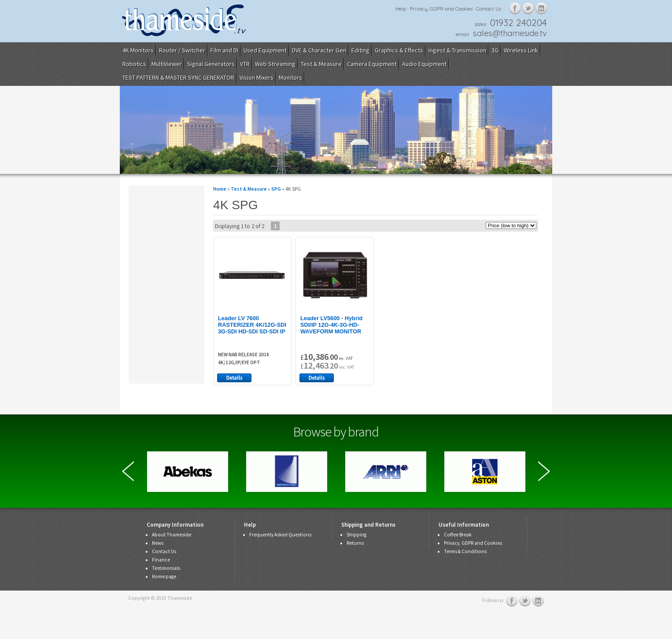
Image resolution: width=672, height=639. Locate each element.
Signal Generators (211, 64)
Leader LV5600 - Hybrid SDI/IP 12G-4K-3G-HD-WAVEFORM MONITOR (331, 325)
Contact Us (489, 9)
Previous (128, 471)
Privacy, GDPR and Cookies (441, 9)
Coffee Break (458, 535)
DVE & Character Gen (319, 50)
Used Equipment (265, 50)
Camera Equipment (372, 64)
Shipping (356, 535)
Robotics (134, 64)
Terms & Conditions (465, 551)
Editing (360, 50)
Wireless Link (521, 50)
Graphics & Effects (399, 50)
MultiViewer (167, 64)
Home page (164, 576)
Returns (355, 543)
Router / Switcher (182, 50)
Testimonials (166, 568)
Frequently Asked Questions (280, 535)
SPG (276, 189)
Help (401, 9)
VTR (245, 64)
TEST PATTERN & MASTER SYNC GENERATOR (178, 78)
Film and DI (224, 50)
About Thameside (172, 535)
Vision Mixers (257, 78)
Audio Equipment (424, 64)
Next (544, 471)
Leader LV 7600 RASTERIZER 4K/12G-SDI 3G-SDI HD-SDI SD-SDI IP (252, 325)
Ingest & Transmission (457, 50)
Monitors (290, 78)
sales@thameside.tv (510, 33)
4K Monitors (138, 50)
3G (495, 50)
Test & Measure (321, 64)
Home (220, 189)
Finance (161, 560)
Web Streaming (275, 64)
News (158, 543)
